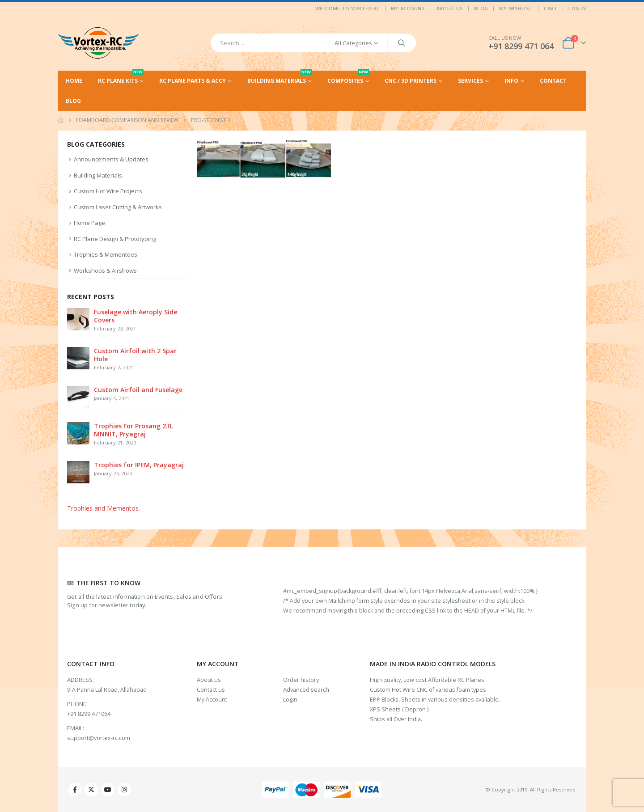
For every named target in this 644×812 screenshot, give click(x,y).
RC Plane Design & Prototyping (115, 239)
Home (74, 81)
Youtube (108, 790)
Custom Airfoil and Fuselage (138, 390)
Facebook (75, 790)
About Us (450, 8)
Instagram (124, 790)
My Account (408, 8)
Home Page (89, 223)
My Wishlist (516, 8)
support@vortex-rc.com (99, 738)
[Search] (402, 43)
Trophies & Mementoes (106, 254)
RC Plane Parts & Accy (193, 81)
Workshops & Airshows (105, 271)
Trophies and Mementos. (104, 508)
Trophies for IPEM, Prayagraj (139, 465)
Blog (481, 8)
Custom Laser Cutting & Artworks (118, 207)
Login (290, 700)
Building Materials (280, 78)
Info (511, 81)
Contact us (211, 690)
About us (209, 680)
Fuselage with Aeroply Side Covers (136, 316)
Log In (577, 8)
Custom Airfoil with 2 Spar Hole (135, 355)
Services (470, 81)
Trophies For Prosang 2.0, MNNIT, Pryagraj (133, 430)
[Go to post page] (78, 319)
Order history (301, 680)
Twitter (91, 790)
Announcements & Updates (111, 159)
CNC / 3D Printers (411, 81)
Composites (348, 78)
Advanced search (306, 690)
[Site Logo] (98, 43)
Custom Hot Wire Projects (108, 191)
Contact (553, 81)
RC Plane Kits (121, 78)
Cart (551, 8)
